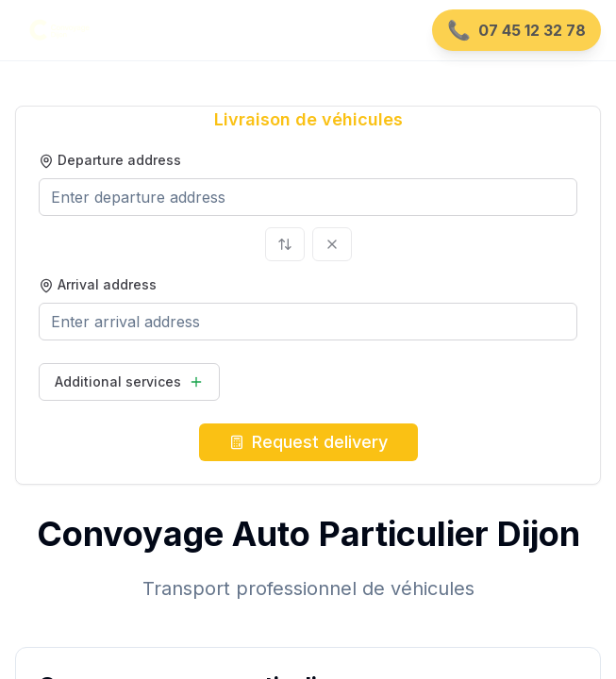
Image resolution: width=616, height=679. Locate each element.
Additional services (129, 381)
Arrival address (98, 284)
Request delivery (308, 442)
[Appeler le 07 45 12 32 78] (516, 30)
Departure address (110, 160)
